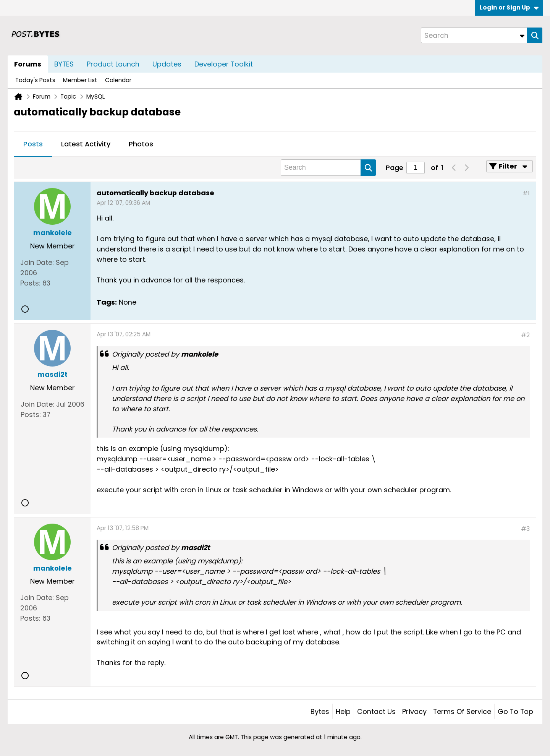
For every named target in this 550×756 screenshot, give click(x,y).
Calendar (118, 80)
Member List (80, 80)
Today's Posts (35, 80)
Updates (167, 64)
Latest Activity (86, 144)
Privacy (414, 711)
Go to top (515, 711)
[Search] (474, 35)
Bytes (320, 711)
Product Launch (113, 64)
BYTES (64, 64)
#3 (525, 529)
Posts (33, 144)
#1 (526, 193)
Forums (28, 64)
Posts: (30, 283)
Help (343, 711)
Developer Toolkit (224, 64)
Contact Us (376, 711)
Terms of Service (462, 711)
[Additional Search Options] (522, 35)
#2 (525, 335)
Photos (141, 144)
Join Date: (37, 262)
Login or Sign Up (509, 7)
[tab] (33, 144)
